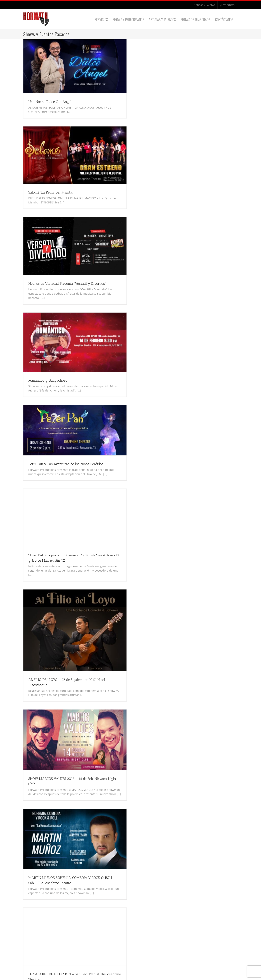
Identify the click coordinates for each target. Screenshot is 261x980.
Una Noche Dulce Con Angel (50, 102)
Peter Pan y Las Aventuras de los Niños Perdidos (66, 464)
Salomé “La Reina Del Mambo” (51, 192)
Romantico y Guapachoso (48, 380)
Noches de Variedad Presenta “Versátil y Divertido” (67, 284)
